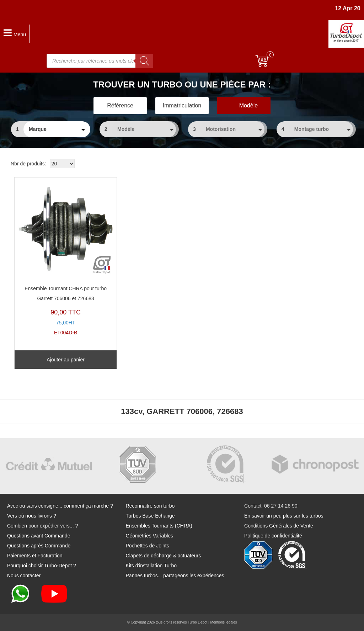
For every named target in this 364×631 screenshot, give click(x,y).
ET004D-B (66, 258)
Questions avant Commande (39, 536)
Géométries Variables (150, 536)
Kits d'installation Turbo (151, 566)
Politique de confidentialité (273, 536)
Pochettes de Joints (148, 546)
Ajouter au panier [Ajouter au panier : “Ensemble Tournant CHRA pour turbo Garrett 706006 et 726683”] (66, 360)
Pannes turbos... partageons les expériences (175, 576)
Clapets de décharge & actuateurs (164, 556)
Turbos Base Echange (150, 516)
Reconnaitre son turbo (150, 506)
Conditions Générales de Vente (279, 526)
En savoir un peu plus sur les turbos (284, 516)
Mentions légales (223, 622)
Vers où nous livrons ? (32, 516)
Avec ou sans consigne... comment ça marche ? (60, 506)
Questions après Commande (39, 546)
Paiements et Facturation (35, 556)
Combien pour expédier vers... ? (42, 526)
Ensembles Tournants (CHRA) (159, 526)
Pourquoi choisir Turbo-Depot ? (42, 566)
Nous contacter (24, 576)
